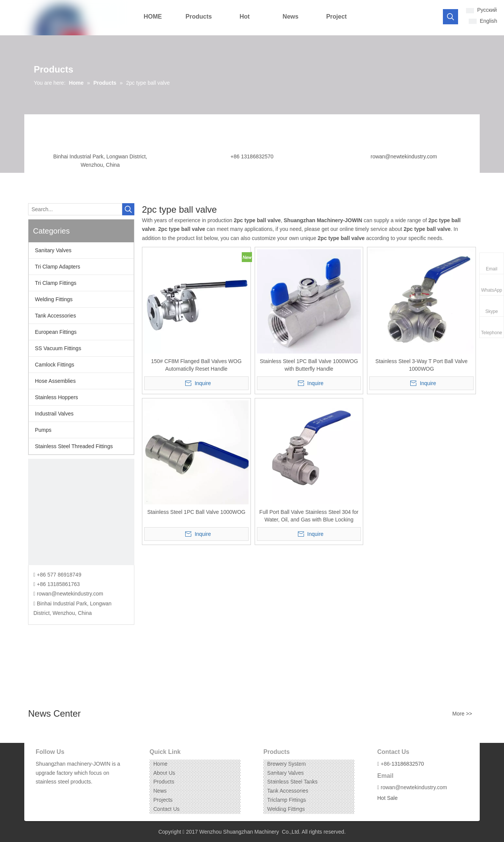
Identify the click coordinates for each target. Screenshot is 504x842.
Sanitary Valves (53, 250)
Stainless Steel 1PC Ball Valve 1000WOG (196, 512)
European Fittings (56, 332)
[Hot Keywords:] (450, 17)
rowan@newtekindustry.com (404, 156)
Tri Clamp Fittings (56, 283)
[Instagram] (64, 794)
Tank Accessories (55, 316)
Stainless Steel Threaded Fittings (74, 446)
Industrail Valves (54, 414)
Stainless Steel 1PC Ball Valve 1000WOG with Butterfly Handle (309, 365)
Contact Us (166, 809)
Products (164, 782)
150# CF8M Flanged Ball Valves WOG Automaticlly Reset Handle (196, 365)
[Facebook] (41, 794)
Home (160, 764)
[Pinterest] (76, 794)
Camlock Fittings (54, 365)
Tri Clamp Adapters (57, 267)
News (160, 791)
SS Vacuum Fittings (58, 348)
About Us (164, 773)
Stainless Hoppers (57, 397)
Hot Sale (387, 798)
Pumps (43, 430)
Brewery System (287, 764)
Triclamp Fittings (287, 800)
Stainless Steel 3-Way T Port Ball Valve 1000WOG (421, 365)
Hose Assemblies (55, 381)
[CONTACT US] (81, 512)
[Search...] (75, 209)
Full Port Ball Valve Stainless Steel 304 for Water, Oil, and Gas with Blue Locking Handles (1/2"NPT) (309, 516)
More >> (462, 714)
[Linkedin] (53, 794)
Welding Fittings (54, 299)
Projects (163, 800)
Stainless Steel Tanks (292, 782)
